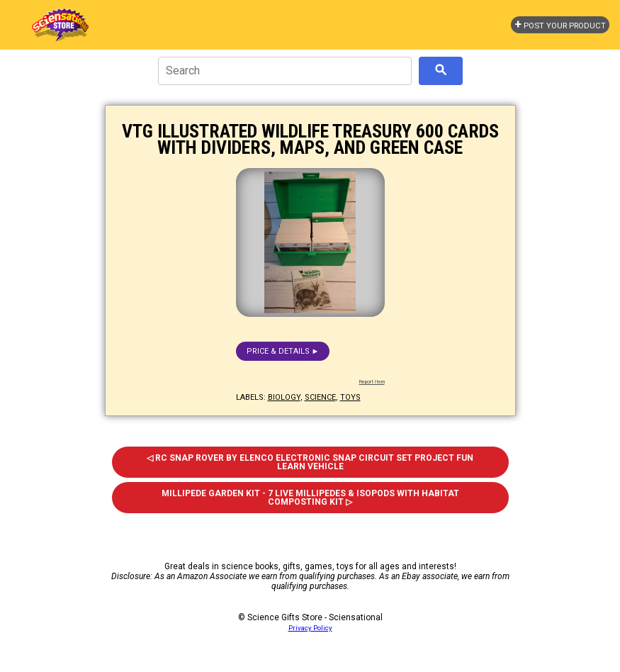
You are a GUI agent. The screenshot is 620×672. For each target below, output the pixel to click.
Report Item (372, 382)
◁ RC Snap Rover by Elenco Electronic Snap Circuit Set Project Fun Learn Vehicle (310, 462)
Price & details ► (283, 351)
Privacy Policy (310, 628)
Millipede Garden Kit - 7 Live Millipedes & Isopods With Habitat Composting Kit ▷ (310, 498)
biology (284, 397)
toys (350, 397)
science (320, 397)
